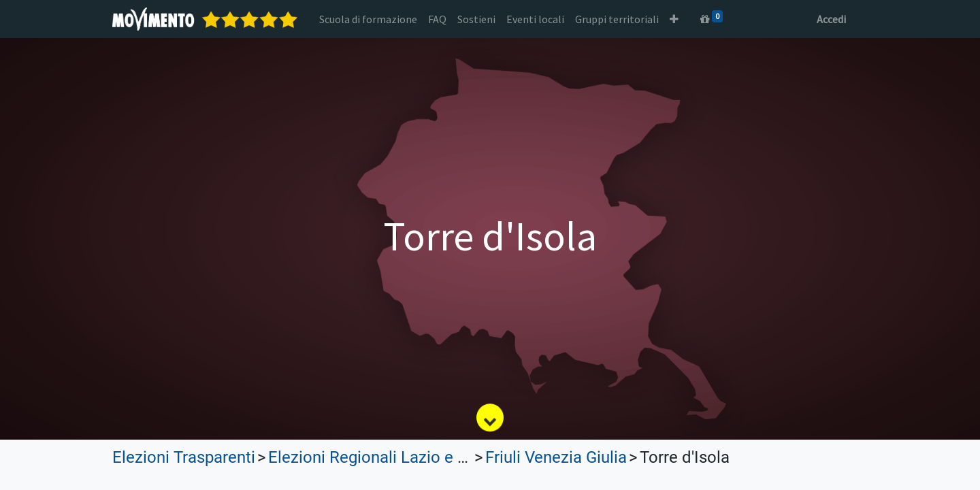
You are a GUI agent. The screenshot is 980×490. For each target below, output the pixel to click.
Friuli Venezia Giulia (556, 457)
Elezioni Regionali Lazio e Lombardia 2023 (422, 457)
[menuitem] (368, 19)
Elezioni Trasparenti (184, 457)
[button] (674, 19)
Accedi (831, 19)
